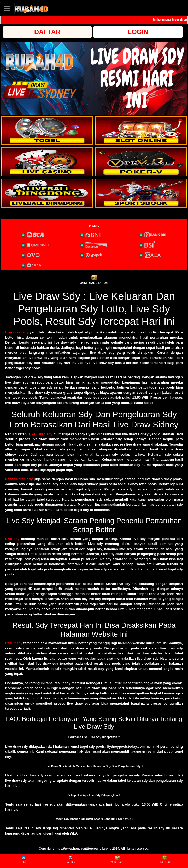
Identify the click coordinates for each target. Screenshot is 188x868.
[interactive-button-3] (47, 162)
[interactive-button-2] (141, 130)
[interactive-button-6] (141, 193)
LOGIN (138, 32)
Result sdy (14, 643)
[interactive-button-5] (47, 193)
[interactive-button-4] (141, 162)
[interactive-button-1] (47, 130)
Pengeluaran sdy (19, 479)
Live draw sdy (17, 332)
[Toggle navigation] (7, 8)
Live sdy (12, 539)
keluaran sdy (42, 434)
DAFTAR (47, 32)
